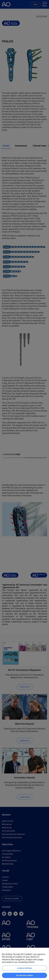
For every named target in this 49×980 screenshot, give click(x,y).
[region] (24, 964)
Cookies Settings (24, 968)
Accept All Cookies (25, 975)
